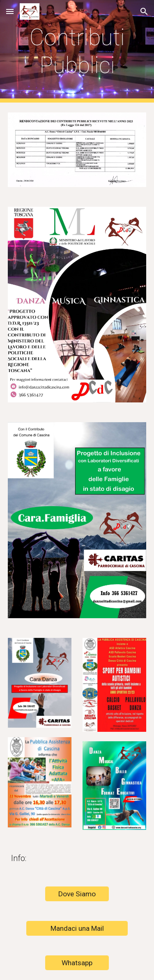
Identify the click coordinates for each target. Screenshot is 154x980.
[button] (10, 11)
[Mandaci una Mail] (77, 929)
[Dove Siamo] (77, 894)
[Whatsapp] (77, 963)
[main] (77, 51)
